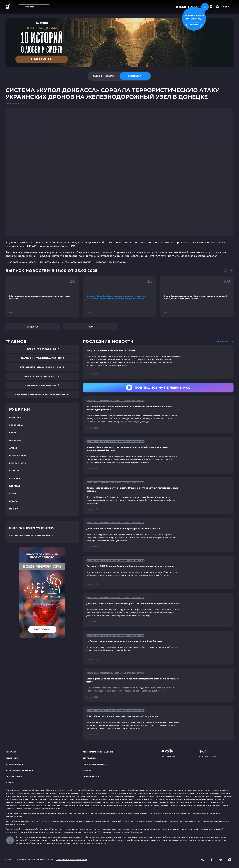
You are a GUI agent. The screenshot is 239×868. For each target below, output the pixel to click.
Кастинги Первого (14, 776)
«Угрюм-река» (23, 805)
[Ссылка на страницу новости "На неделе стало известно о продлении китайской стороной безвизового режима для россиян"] (158, 415)
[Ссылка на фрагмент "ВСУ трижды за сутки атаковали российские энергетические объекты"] (42, 297)
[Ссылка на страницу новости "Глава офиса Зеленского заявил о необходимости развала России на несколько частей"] (158, 685)
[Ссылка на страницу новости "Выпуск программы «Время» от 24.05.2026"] (158, 362)
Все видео (10, 782)
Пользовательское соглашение (98, 752)
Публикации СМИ (91, 776)
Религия (14, 471)
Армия (13, 448)
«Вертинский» (70, 805)
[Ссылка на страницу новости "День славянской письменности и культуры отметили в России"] (158, 535)
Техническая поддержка (95, 764)
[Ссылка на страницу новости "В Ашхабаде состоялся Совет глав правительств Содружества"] (158, 723)
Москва (14, 509)
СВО (91, 327)
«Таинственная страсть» (89, 805)
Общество (33, 327)
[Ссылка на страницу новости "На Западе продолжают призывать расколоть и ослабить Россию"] (158, 648)
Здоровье (15, 486)
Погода (13, 501)
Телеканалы (136, 832)
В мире (13, 433)
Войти (227, 7)
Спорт (13, 494)
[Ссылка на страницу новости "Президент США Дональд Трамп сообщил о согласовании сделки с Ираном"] (158, 573)
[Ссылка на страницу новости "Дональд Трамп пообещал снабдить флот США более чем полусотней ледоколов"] (158, 610)
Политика (15, 417)
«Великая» (57, 805)
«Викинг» (36, 805)
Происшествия (18, 456)
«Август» (183, 802)
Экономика (16, 425)
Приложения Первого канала (19, 770)
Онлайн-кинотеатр (14, 764)
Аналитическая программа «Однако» (31, 536)
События (87, 770)
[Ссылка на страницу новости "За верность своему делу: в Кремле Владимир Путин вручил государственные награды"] (158, 496)
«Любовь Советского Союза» (202, 802)
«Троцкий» (46, 805)
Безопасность (18, 463)
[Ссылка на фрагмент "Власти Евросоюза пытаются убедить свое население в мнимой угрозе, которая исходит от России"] (197, 297)
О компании (11, 752)
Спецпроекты (12, 758)
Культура (15, 478)
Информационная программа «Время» (32, 528)
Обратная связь (90, 758)
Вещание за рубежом (207, 753)
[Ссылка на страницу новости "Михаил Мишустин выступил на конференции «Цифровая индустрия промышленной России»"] (158, 455)
